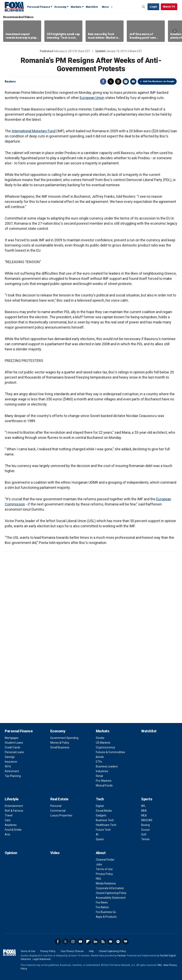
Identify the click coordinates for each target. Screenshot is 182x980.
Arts (7, 834)
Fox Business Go (106, 912)
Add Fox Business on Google (159, 81)
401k (8, 766)
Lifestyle (12, 799)
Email (133, 82)
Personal (56, 806)
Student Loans (14, 743)
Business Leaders (107, 766)
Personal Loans (14, 752)
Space (100, 839)
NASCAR (147, 820)
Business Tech (105, 820)
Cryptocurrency (105, 747)
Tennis (145, 839)
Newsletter (111, 942)
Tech (100, 799)
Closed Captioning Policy (111, 893)
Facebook (103, 82)
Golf (144, 834)
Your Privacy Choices (72, 951)
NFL (143, 806)
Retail (99, 776)
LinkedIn (95, 942)
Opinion (11, 853)
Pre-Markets (104, 781)
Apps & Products (106, 917)
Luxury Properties (61, 815)
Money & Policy (60, 743)
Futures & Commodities (111, 752)
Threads (118, 82)
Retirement (12, 771)
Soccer (146, 830)
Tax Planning (13, 776)
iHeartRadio (126, 942)
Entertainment (14, 806)
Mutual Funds (104, 785)
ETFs (99, 762)
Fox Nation (102, 907)
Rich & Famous (14, 811)
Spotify (118, 942)
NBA (144, 811)
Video (55, 853)
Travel (9, 815)
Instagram (73, 942)
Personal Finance (39, 7)
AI (97, 834)
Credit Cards (12, 747)
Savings (10, 757)
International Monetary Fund (34, 131)
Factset (122, 956)
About (101, 853)
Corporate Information (110, 888)
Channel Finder (105, 860)
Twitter (111, 82)
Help (91, 951)
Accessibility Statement (111, 898)
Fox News (102, 902)
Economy (60, 7)
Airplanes (11, 825)
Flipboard (88, 942)
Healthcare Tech (106, 825)
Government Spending (64, 738)
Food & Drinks (13, 830)
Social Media (104, 811)
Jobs (99, 864)
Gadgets (101, 815)
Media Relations (106, 883)
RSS (103, 942)
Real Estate (59, 799)
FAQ (98, 879)
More (105, 7)
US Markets (103, 743)
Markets (76, 7)
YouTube (80, 942)
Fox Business (14, 7)
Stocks (100, 738)
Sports (147, 799)
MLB (144, 815)
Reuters (10, 82)
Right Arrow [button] (175, 31)
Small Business (60, 747)
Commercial (58, 811)
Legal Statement (42, 959)
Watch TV (169, 7)
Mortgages (12, 738)
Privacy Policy (104, 874)
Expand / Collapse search (144, 7)
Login (153, 7)
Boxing (145, 825)
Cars (8, 820)
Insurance (11, 762)
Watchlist (92, 7)
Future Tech (103, 830)
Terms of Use (104, 869)
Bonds (100, 757)
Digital (100, 806)
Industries (102, 771)
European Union (92, 98)
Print (126, 82)
